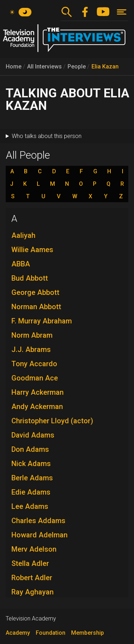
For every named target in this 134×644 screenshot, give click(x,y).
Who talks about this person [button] (47, 136)
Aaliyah (23, 235)
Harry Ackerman (38, 392)
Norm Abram (32, 335)
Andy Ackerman (37, 407)
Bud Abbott (30, 278)
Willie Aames (32, 250)
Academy (18, 633)
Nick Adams (31, 464)
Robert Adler (32, 578)
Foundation (51, 633)
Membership (88, 633)
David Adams (33, 435)
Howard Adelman (39, 535)
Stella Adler (30, 563)
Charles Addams (38, 521)
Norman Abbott (36, 307)
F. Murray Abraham (42, 321)
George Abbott (35, 292)
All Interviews (44, 67)
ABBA (21, 264)
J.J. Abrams (31, 349)
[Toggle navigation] (122, 12)
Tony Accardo (34, 364)
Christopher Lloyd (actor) (52, 421)
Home (14, 67)
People (77, 67)
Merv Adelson (34, 549)
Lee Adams (30, 506)
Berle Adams (32, 478)
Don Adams (30, 449)
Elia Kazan (105, 67)
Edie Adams (31, 492)
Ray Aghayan (33, 592)
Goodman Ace (35, 378)
